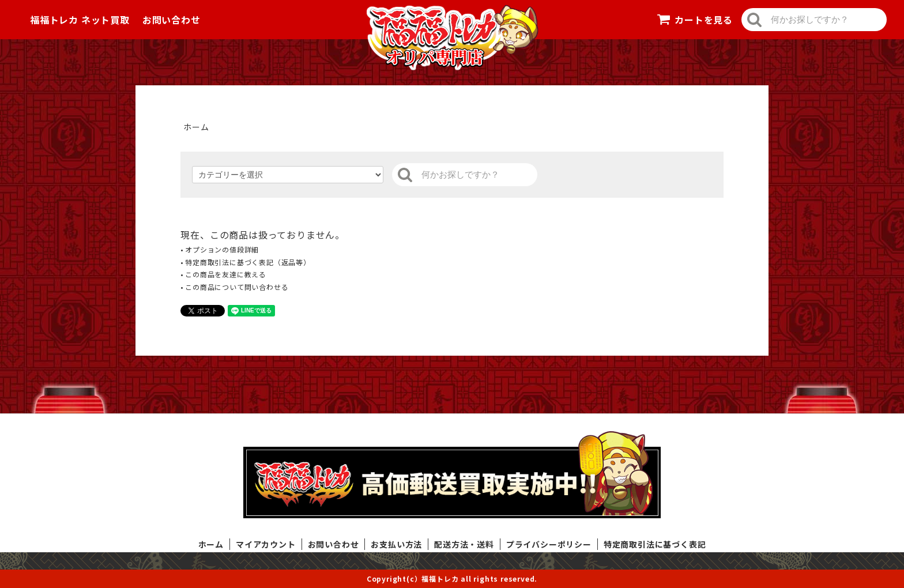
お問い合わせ (172, 20)
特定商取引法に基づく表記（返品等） (248, 262)
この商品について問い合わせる (237, 287)
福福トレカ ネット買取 (80, 20)
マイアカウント (266, 544)
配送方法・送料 (464, 544)
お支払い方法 (396, 544)
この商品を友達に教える (226, 274)
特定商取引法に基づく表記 (655, 544)
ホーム (196, 127)
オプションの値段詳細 (222, 249)
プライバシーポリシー (549, 544)
